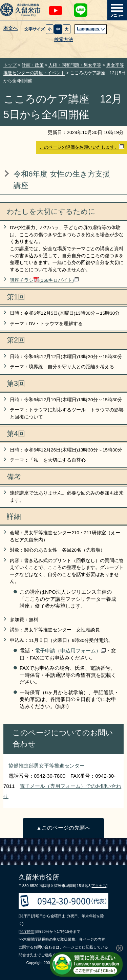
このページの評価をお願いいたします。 (82, 147)
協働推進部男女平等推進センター (47, 766)
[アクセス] (99, 886)
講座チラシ (44, 280)
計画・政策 (33, 65)
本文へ (10, 29)
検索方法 (64, 40)
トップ (10, 65)
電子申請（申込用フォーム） (70, 651)
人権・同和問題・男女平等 (75, 65)
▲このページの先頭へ (63, 828)
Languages (91, 29)
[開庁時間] (27, 931)
